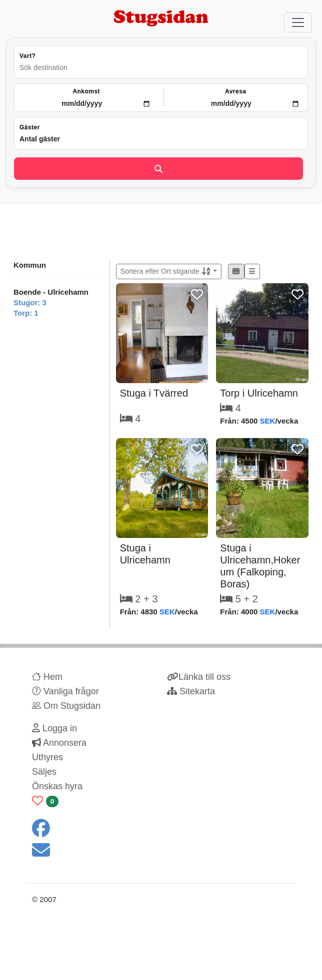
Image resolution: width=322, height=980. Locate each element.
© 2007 (44, 900)
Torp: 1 (26, 313)
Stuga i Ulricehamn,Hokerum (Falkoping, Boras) (260, 566)
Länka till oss (199, 677)
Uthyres (47, 757)
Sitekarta (191, 691)
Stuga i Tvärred (154, 393)
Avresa (235, 91)
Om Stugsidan (66, 706)
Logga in (54, 728)
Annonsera (59, 743)
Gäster (30, 127)
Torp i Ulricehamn (259, 393)
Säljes (44, 772)
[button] (236, 271)
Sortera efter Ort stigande (166, 271)
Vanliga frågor (65, 691)
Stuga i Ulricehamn (145, 554)
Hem (47, 677)
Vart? (27, 56)
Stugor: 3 (30, 302)
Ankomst (86, 91)
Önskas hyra (57, 786)
